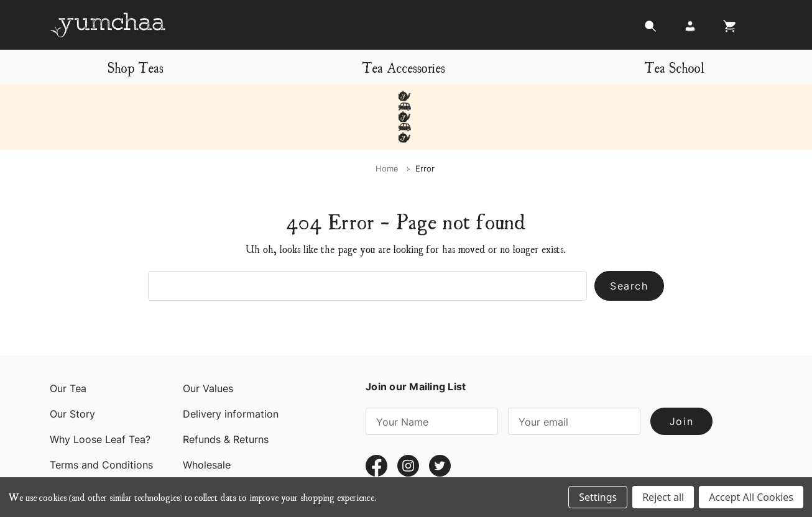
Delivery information (231, 372)
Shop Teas (136, 67)
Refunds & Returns (226, 398)
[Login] (690, 30)
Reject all (663, 497)
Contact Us (76, 449)
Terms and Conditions (101, 423)
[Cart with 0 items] (726, 30)
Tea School (674, 67)
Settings (598, 497)
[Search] (650, 30)
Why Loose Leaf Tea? (100, 398)
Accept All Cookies (751, 497)
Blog (193, 449)
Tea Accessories (404, 67)
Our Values (208, 347)
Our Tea (68, 347)
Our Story (72, 372)
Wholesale (207, 423)
